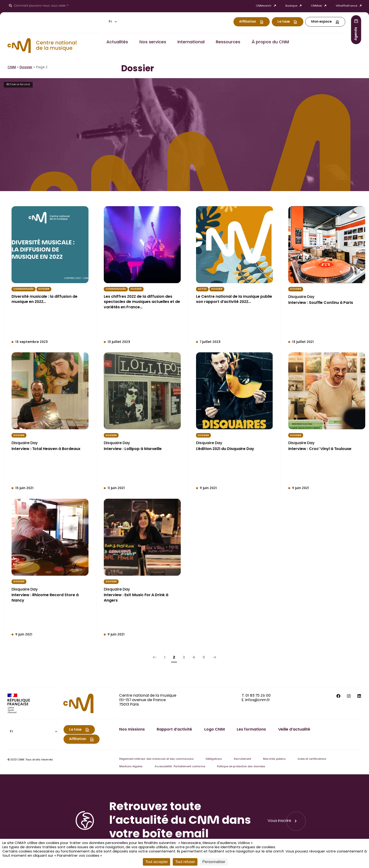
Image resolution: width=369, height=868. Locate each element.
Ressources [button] (228, 42)
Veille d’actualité (294, 730)
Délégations (214, 759)
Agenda (356, 34)
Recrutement (243, 759)
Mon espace (321, 22)
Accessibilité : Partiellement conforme (180, 767)
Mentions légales (131, 767)
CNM (12, 68)
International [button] (191, 42)
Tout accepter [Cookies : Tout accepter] (156, 862)
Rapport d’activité (174, 730)
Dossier (26, 68)
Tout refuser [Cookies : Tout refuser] (185, 862)
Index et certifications (312, 759)
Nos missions (132, 730)
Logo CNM (215, 730)
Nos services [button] (153, 42)
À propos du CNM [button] (270, 42)
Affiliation (248, 22)
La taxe (284, 22)
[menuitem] (113, 22)
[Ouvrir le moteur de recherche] (39, 6)
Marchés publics (274, 759)
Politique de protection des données (241, 767)
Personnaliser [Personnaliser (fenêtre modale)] (214, 862)
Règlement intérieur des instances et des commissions (156, 759)
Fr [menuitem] (110, 22)
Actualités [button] (117, 42)
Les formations (251, 730)
